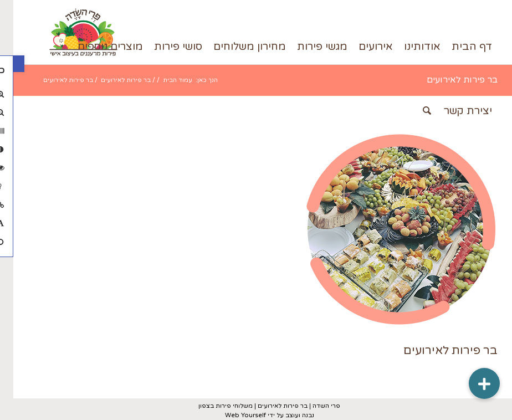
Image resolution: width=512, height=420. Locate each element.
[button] (6, 64)
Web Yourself (232, 415)
